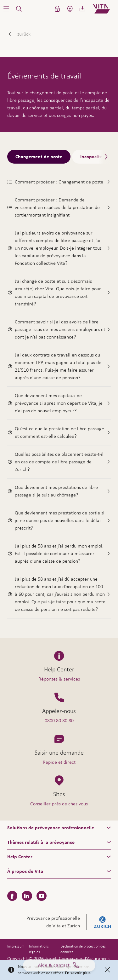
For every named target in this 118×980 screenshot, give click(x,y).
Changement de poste (39, 157)
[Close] (107, 970)
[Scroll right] (105, 157)
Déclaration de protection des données (83, 949)
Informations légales (39, 949)
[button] (6, 9)
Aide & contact (59, 968)
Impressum (16, 946)
